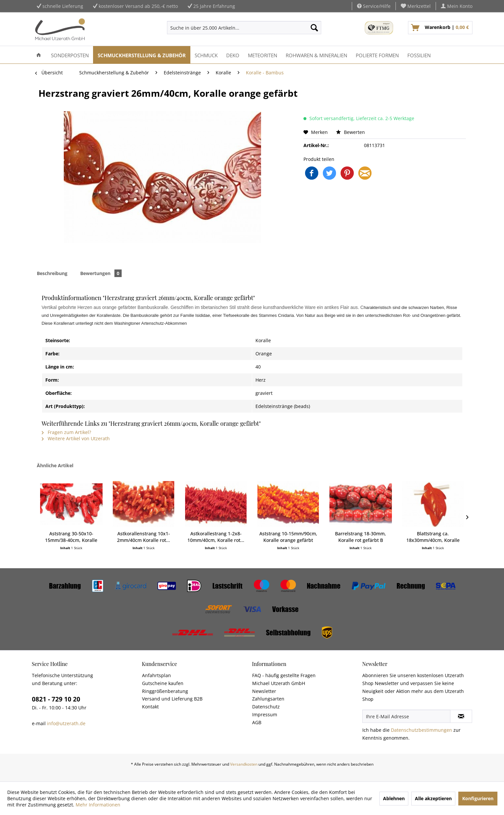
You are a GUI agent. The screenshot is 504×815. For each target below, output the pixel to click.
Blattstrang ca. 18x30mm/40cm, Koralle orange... (433, 537)
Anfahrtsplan (156, 675)
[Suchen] (314, 28)
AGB (257, 722)
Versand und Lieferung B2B (172, 699)
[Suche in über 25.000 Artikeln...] (244, 28)
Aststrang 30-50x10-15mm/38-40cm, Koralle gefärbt (71, 537)
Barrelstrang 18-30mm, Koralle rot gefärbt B (360, 537)
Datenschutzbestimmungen (421, 730)
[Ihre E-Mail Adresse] (406, 716)
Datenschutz (266, 707)
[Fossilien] (419, 55)
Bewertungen (101, 273)
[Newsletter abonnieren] (461, 716)
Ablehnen (394, 798)
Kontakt (150, 707)
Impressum (265, 714)
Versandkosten (244, 764)
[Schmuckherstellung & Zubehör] (142, 55)
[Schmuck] (206, 55)
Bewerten (350, 132)
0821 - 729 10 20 (56, 699)
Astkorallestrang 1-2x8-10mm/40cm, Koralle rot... (216, 537)
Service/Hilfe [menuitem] (374, 6)
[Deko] (233, 55)
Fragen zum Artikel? (66, 432)
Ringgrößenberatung (165, 691)
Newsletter (264, 691)
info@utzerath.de (66, 723)
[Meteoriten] (263, 55)
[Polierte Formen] (377, 55)
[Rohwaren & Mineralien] (316, 55)
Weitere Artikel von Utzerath (76, 438)
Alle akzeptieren (433, 798)
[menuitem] (416, 6)
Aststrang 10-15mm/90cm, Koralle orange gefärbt (288, 537)
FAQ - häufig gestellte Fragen (284, 675)
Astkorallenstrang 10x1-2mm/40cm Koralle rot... (144, 537)
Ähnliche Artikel (55, 465)
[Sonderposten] (70, 55)
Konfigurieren (478, 798)
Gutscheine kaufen (163, 683)
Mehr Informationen (98, 805)
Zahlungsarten (268, 699)
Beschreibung (52, 273)
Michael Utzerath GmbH (279, 683)
